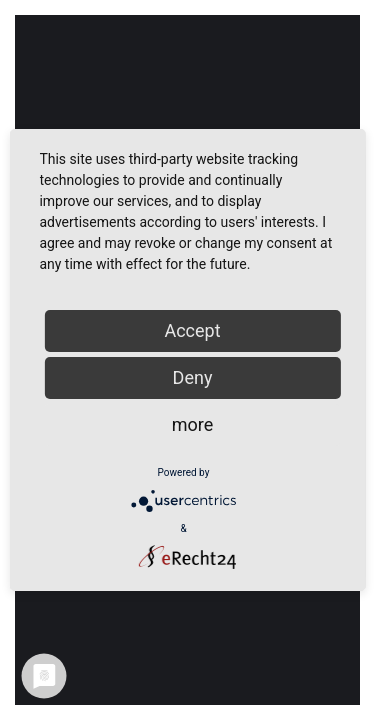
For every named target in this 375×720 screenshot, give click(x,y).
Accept (192, 330)
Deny (193, 377)
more (193, 424)
